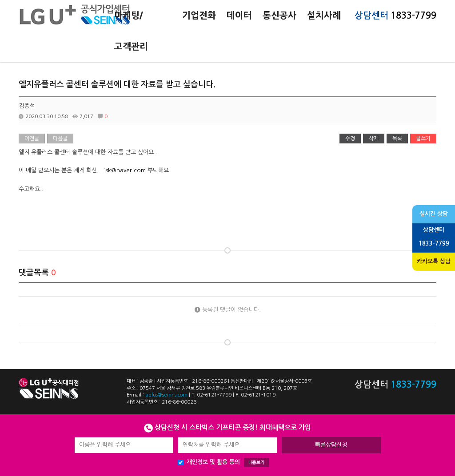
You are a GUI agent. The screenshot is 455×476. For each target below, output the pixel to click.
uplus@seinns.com (166, 395)
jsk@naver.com (125, 170)
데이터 (239, 16)
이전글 (32, 139)
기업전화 (199, 16)
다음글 (60, 139)
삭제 (374, 139)
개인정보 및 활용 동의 (223, 463)
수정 (350, 139)
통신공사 (279, 16)
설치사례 (324, 16)
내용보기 (256, 462)
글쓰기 (423, 139)
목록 (397, 139)
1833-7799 (413, 16)
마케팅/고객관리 (131, 31)
